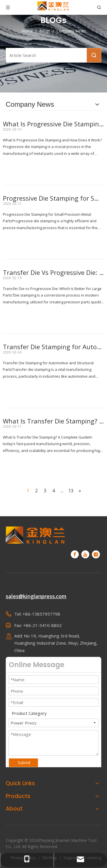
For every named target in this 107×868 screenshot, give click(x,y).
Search (94, 55)
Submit (24, 763)
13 (71, 491)
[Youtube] (85, 554)
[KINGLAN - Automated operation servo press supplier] (35, 535)
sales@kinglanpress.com (36, 596)
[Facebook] (75, 554)
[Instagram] (96, 554)
